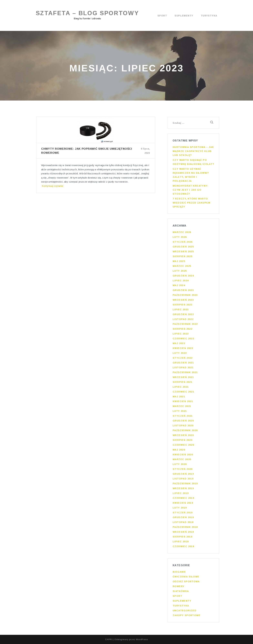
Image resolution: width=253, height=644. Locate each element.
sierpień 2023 (182, 305)
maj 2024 (179, 285)
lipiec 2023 (181, 310)
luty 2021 (180, 411)
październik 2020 (185, 430)
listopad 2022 (183, 319)
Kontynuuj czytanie (52, 186)
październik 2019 (185, 484)
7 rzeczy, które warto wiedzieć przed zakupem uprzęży (192, 203)
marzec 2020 (182, 459)
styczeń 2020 (183, 469)
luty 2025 (180, 271)
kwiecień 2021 (183, 401)
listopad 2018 (183, 522)
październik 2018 (185, 527)
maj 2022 (179, 343)
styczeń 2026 (183, 242)
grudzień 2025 (183, 247)
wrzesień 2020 (183, 435)
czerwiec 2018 (183, 546)
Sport (162, 16)
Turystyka (209, 16)
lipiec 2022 (181, 334)
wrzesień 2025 (183, 252)
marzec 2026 (182, 232)
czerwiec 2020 (183, 445)
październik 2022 (185, 324)
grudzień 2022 (183, 314)
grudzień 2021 (183, 363)
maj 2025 (179, 261)
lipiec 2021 (181, 387)
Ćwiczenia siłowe (186, 577)
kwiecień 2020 (183, 455)
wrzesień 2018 (183, 532)
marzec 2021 (182, 406)
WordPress (142, 639)
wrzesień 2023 (183, 300)
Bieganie (179, 572)
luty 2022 (180, 353)
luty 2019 (180, 508)
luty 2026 (180, 237)
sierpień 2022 (182, 329)
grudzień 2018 (183, 517)
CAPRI (109, 639)
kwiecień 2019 (183, 503)
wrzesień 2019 (183, 488)
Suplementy (184, 16)
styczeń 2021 (183, 416)
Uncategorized (185, 610)
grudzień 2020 (183, 421)
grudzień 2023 (183, 290)
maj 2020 (179, 450)
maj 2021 (179, 397)
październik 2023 (185, 295)
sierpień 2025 (182, 256)
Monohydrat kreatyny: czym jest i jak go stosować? (190, 190)
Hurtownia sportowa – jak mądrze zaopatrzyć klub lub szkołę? (193, 151)
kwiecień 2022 (183, 348)
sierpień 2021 (182, 382)
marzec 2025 (182, 266)
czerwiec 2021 (183, 392)
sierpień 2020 (182, 440)
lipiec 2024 (181, 281)
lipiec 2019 (181, 493)
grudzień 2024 (183, 276)
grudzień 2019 (183, 474)
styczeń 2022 (183, 358)
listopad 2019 (183, 479)
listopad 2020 (183, 426)
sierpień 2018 (182, 537)
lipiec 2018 (181, 542)
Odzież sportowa (186, 581)
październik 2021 (185, 372)
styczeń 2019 (183, 513)
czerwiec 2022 (183, 339)
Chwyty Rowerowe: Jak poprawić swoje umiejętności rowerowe (87, 151)
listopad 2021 (183, 368)
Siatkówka (181, 591)
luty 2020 (180, 464)
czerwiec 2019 (183, 498)
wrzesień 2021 (183, 377)
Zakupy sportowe (187, 615)
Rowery (178, 586)
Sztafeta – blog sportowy (88, 13)
